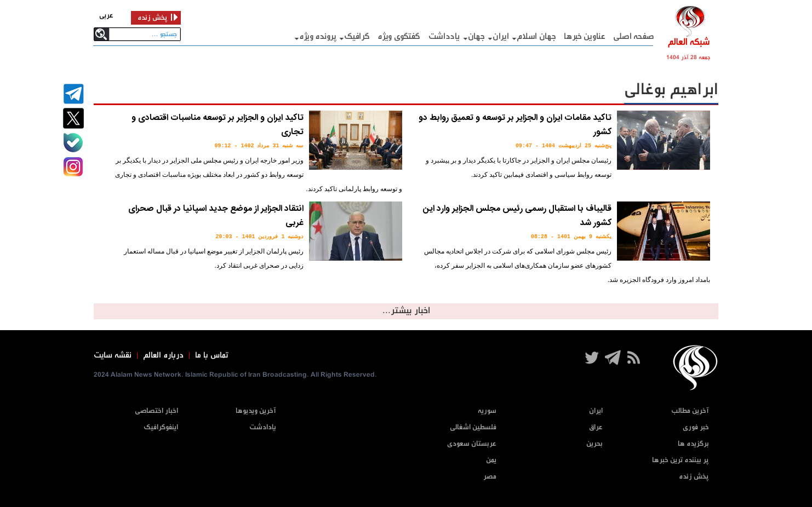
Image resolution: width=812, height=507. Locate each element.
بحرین (594, 444)
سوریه (487, 411)
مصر (490, 477)
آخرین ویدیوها (256, 411)
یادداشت (444, 36)
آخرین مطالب (690, 411)
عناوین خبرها (584, 36)
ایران (501, 36)
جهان (476, 36)
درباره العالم (163, 355)
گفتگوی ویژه (399, 36)
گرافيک (357, 36)
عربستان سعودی (472, 444)
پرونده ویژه (318, 36)
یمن (491, 460)
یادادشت (263, 427)
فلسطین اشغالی (473, 427)
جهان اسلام (536, 36)
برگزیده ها (693, 444)
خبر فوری (696, 427)
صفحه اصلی (634, 36)
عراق (596, 427)
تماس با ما (212, 355)
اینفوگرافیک (161, 427)
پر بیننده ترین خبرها (681, 460)
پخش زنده (694, 477)
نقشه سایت (113, 355)
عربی (106, 16)
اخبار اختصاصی (156, 411)
